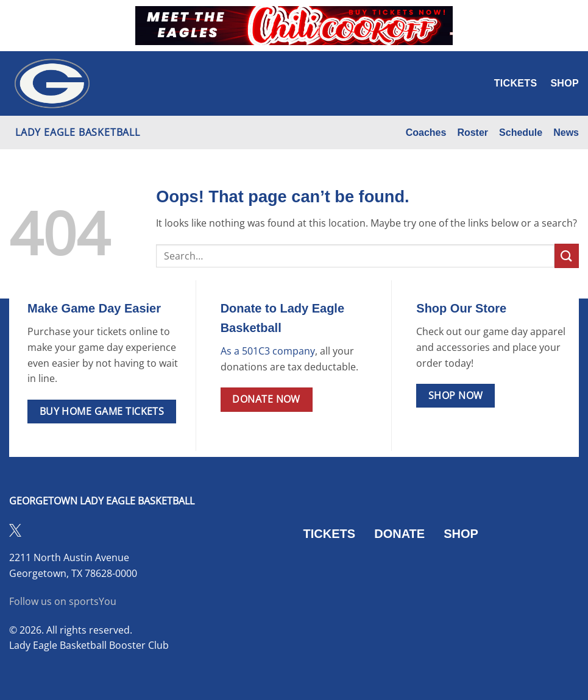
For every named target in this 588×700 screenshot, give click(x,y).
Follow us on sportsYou (63, 601)
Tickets (516, 83)
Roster (473, 133)
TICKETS (330, 534)
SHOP (461, 534)
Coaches (426, 133)
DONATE (399, 534)
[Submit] (567, 256)
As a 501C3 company (268, 351)
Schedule (521, 133)
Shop (565, 83)
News (566, 133)
